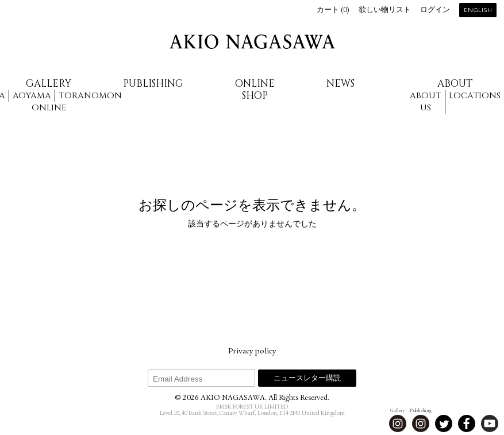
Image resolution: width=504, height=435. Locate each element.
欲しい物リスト (385, 11)
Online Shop (255, 90)
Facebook (467, 424)
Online (49, 108)
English (478, 11)
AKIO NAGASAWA (252, 42)
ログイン (435, 11)
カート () (333, 11)
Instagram (398, 424)
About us (426, 102)
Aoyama (32, 96)
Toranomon (90, 96)
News (341, 84)
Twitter (444, 424)
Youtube (490, 424)
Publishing (153, 84)
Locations (475, 96)
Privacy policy (252, 352)
